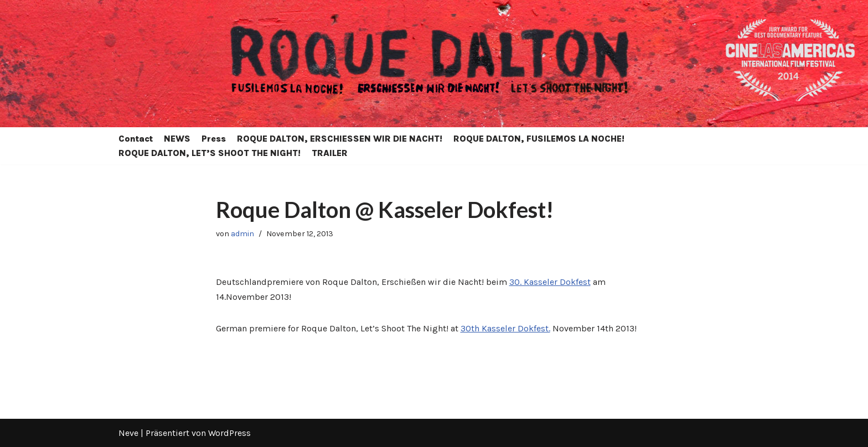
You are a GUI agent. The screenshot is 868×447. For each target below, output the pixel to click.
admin (242, 234)
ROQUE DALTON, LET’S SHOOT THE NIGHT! (210, 153)
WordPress (229, 433)
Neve (128, 433)
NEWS (177, 139)
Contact (136, 139)
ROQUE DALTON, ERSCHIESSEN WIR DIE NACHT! (340, 139)
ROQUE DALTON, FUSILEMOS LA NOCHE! (539, 139)
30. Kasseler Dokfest (550, 282)
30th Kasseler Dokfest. (505, 328)
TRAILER (330, 153)
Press (214, 139)
